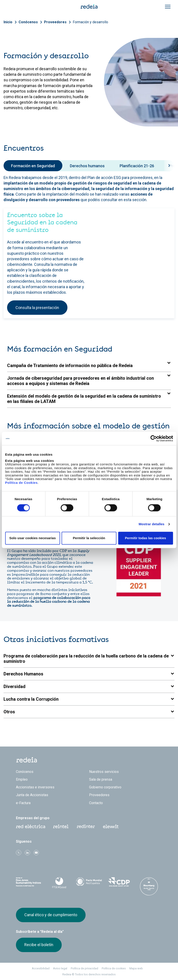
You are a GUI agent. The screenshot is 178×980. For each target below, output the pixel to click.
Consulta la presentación (37, 308)
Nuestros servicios (104, 772)
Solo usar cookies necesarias (33, 538)
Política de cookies (114, 968)
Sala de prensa (101, 779)
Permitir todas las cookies (145, 538)
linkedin (27, 853)
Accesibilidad (41, 968)
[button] (89, 366)
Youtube (36, 853)
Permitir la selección (89, 538)
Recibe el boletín (39, 945)
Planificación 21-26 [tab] (137, 166)
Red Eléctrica (31, 826)
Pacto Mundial (89, 882)
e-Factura (23, 803)
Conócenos (28, 22)
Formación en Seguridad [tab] (33, 166)
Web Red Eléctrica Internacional (86, 826)
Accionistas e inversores (35, 787)
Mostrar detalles (152, 524)
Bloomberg (149, 886)
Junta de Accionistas (32, 795)
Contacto (96, 803)
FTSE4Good (59, 883)
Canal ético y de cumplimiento (51, 915)
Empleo (22, 779)
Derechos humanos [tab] (87, 166)
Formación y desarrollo (90, 22)
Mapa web (136, 968)
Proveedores (55, 22)
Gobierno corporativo (105, 787)
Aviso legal (60, 968)
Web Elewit (111, 826)
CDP (119, 882)
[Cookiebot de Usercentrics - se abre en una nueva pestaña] (154, 438)
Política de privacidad (84, 968)
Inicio (8, 22)
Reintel (61, 826)
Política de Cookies (21, 483)
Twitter (19, 853)
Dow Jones (29, 882)
